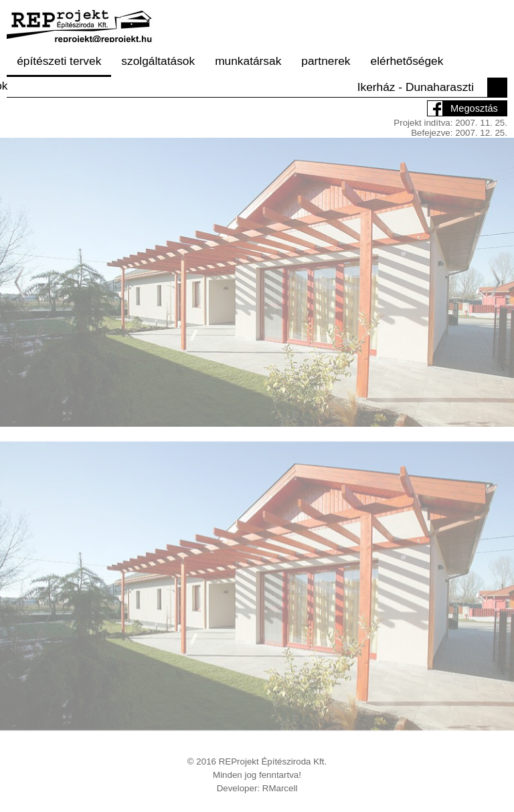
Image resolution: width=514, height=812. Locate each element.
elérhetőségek (407, 61)
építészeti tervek (59, 61)
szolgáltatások (158, 61)
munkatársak (248, 61)
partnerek (326, 61)
